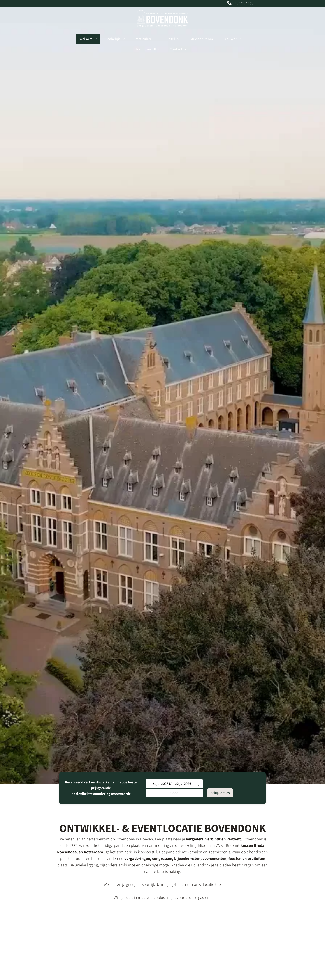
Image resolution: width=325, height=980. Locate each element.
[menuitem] (90, 39)
